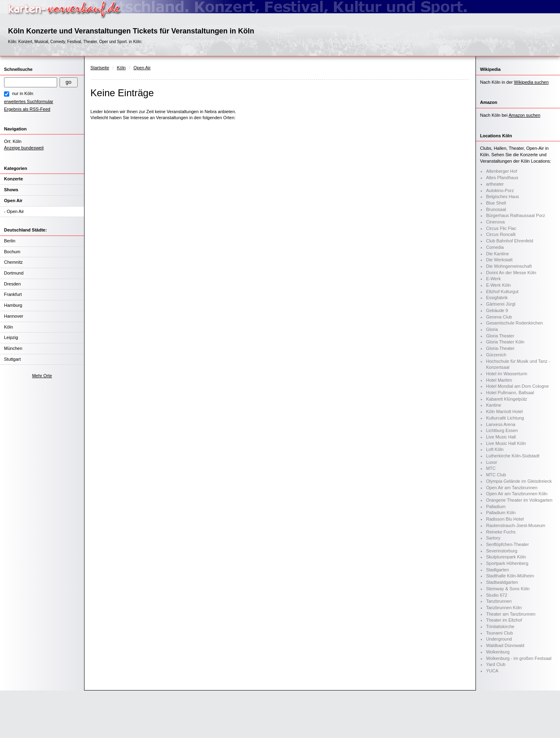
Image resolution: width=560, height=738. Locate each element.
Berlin (10, 241)
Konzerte (13, 179)
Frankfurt (13, 294)
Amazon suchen (524, 115)
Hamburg (13, 305)
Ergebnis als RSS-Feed (27, 109)
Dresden (12, 284)
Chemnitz (13, 262)
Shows (11, 190)
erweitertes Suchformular (29, 101)
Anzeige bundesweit (24, 148)
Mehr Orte (42, 376)
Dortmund (14, 273)
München (13, 348)
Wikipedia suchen (531, 82)
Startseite (100, 68)
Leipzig (11, 337)
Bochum (12, 252)
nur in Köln (23, 93)
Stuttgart (12, 359)
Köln (8, 327)
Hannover (14, 316)
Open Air (13, 201)
